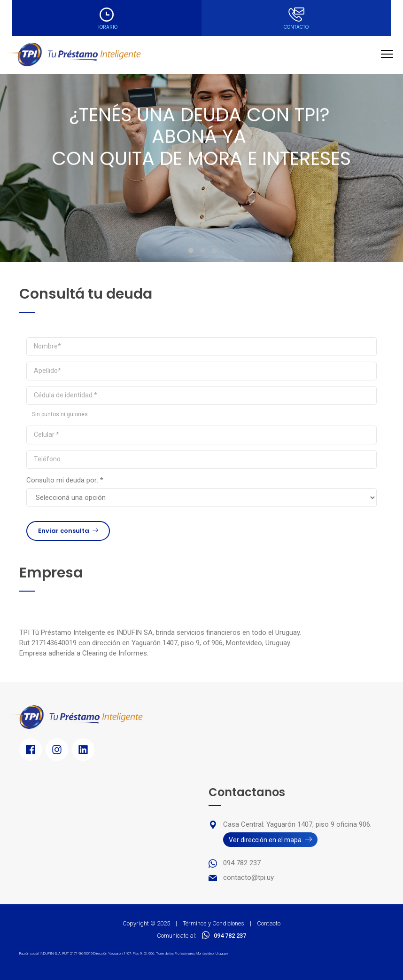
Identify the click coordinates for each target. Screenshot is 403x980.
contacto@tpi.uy (248, 877)
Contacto (269, 923)
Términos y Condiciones (213, 923)
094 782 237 (242, 863)
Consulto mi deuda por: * (65, 480)
